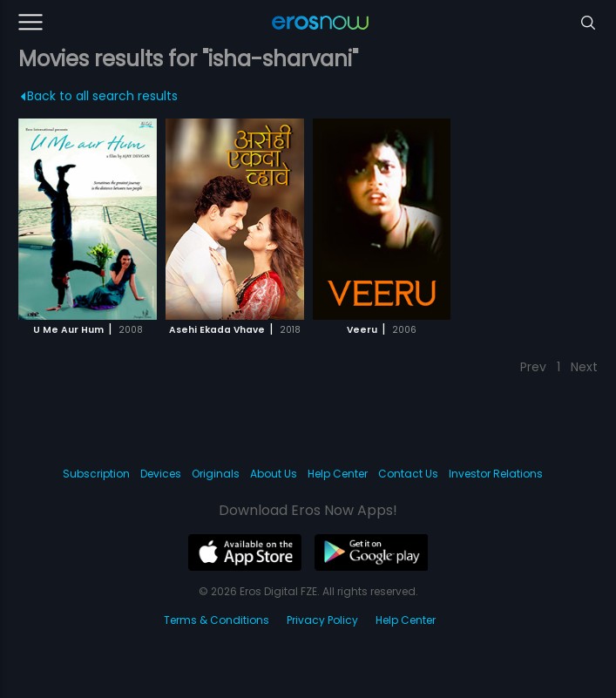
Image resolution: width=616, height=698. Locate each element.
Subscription (96, 474)
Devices (161, 474)
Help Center (338, 474)
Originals (216, 474)
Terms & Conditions (217, 620)
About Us (274, 474)
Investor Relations (496, 474)
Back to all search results (100, 96)
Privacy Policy (322, 620)
